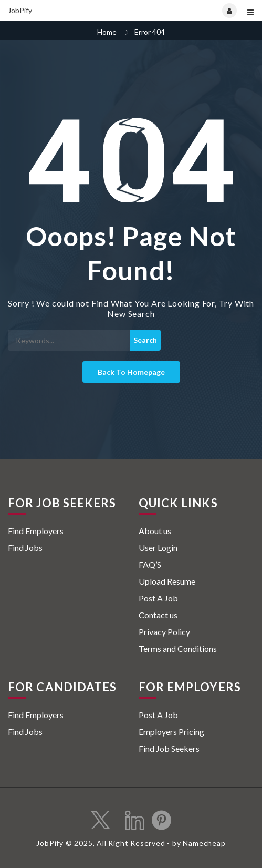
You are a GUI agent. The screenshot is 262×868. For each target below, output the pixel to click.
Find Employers (36, 531)
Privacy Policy (164, 632)
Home (107, 32)
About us (155, 531)
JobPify (20, 10)
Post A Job (158, 598)
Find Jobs (25, 548)
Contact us (158, 615)
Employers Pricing (171, 732)
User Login (158, 548)
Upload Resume (167, 581)
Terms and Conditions (178, 649)
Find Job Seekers (169, 748)
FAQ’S (150, 564)
